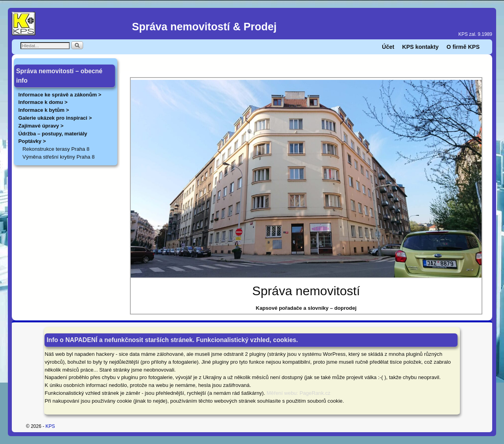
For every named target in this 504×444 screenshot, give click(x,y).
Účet (388, 47)
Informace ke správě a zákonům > (60, 95)
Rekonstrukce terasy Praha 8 (56, 149)
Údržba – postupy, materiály (53, 134)
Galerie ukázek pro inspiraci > (55, 118)
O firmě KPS (463, 47)
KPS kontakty (420, 47)
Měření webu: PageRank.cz (298, 393)
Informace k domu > (43, 102)
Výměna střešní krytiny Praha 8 (58, 157)
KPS (50, 426)
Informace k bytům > (44, 110)
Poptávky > (32, 141)
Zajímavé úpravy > (41, 126)
